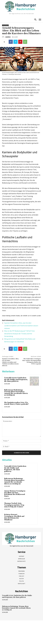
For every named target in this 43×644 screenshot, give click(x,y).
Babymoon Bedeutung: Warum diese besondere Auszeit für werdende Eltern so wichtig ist (16, 393)
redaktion (8, 37)
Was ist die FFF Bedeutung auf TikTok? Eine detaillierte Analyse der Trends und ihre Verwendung (19, 334)
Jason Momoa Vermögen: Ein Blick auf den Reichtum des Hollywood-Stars (15, 494)
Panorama (5, 25)
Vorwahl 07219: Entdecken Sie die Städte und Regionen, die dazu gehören (16, 380)
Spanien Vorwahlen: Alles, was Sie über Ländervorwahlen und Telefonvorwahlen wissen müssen (21, 326)
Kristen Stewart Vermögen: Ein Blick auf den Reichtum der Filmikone (14, 517)
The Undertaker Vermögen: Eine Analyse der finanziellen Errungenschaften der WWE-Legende (32, 361)
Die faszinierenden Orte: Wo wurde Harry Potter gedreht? (16, 403)
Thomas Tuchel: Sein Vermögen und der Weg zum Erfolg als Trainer (14, 505)
